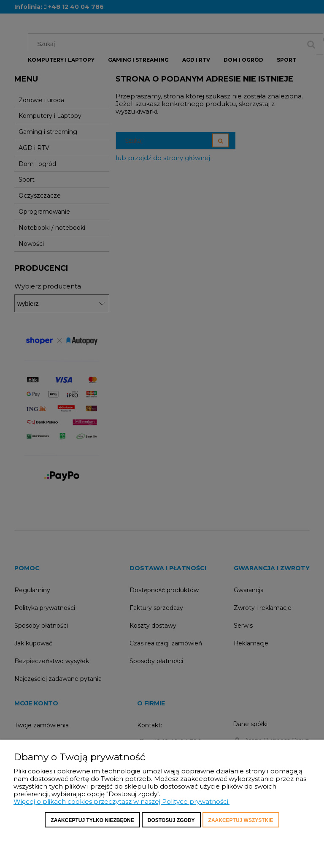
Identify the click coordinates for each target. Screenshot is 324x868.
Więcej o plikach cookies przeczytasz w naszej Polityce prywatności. (121, 801)
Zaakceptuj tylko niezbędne (92, 820)
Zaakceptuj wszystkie (241, 820)
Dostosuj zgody (171, 820)
